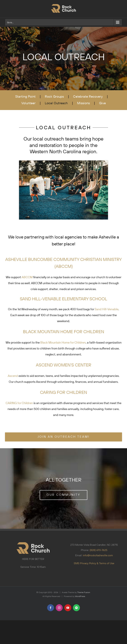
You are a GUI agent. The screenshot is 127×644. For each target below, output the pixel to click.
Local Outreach (56, 103)
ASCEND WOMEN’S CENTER (64, 365)
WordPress (80, 596)
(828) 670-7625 (98, 550)
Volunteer (28, 103)
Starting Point (25, 97)
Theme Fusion (84, 592)
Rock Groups (54, 97)
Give (102, 103)
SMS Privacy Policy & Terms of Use (94, 563)
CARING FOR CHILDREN (63, 393)
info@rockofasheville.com (98, 555)
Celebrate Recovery (88, 97)
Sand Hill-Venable (106, 309)
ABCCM (27, 277)
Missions (83, 103)
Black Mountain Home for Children (63, 343)
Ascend (13, 376)
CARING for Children (19, 403)
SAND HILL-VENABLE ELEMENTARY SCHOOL (63, 299)
